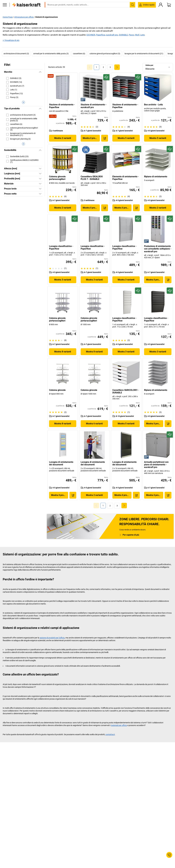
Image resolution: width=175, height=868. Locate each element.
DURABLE (123, 35)
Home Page (8, 17)
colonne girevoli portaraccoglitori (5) (105, 53)
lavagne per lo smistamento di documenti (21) (144, 53)
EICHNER (91, 35)
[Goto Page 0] (90, 67)
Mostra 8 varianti (63, 352)
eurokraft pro (112, 35)
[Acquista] (105, 138)
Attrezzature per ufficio (24, 17)
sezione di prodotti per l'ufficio (52, 637)
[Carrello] (169, 9)
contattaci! (110, 734)
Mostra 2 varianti (63, 138)
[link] (103, 67)
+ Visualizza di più (11, 40)
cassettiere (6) (79, 53)
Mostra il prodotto (91, 138)
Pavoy (131, 35)
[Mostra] (40, 169)
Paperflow (101, 35)
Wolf (137, 35)
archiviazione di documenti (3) (16, 53)
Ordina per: (149, 65)
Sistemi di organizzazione (47, 17)
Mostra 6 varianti (94, 424)
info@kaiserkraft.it (121, 2)
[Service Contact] (169, 855)
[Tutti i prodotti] (5, 9)
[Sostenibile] (106, 77)
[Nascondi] (40, 72)
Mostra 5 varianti (126, 138)
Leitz (142, 35)
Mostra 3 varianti (63, 280)
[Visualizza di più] (23, 102)
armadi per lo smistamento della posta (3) (51, 53)
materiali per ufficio (119, 725)
